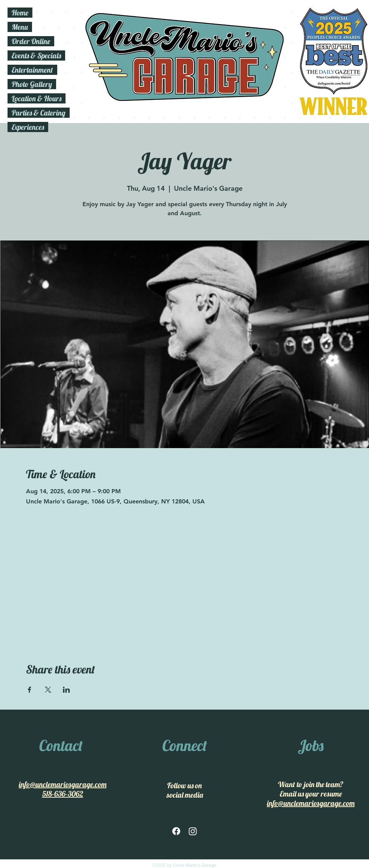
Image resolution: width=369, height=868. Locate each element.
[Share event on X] (48, 690)
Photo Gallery (32, 84)
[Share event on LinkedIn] (66, 690)
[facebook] (176, 831)
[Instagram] (193, 831)
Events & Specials (36, 55)
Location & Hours (37, 98)
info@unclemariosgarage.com (63, 784)
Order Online (31, 41)
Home (20, 13)
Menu (20, 27)
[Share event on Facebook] (30, 690)
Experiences (28, 127)
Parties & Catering (39, 113)
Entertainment (32, 70)
